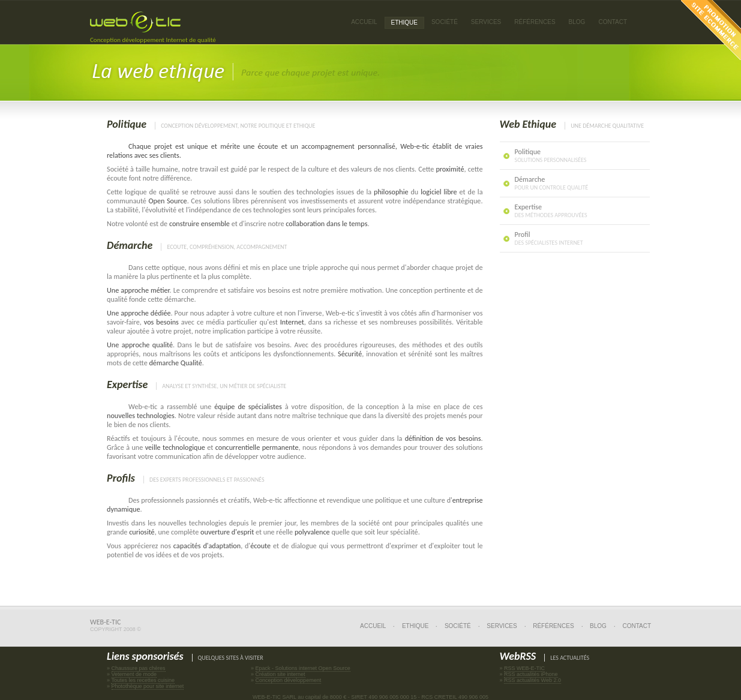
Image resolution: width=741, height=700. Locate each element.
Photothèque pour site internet (148, 686)
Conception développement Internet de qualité (153, 40)
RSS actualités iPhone (531, 674)
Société (445, 22)
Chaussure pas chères (139, 668)
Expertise (127, 384)
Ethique (415, 626)
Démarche (130, 245)
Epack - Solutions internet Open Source (303, 668)
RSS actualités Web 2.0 (532, 680)
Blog (577, 22)
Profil (549, 238)
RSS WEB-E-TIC (524, 668)
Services (502, 626)
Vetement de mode (134, 674)
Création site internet (280, 674)
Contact (613, 22)
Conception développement (289, 680)
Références (553, 626)
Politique (127, 124)
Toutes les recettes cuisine (143, 680)
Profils (121, 478)
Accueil (364, 22)
